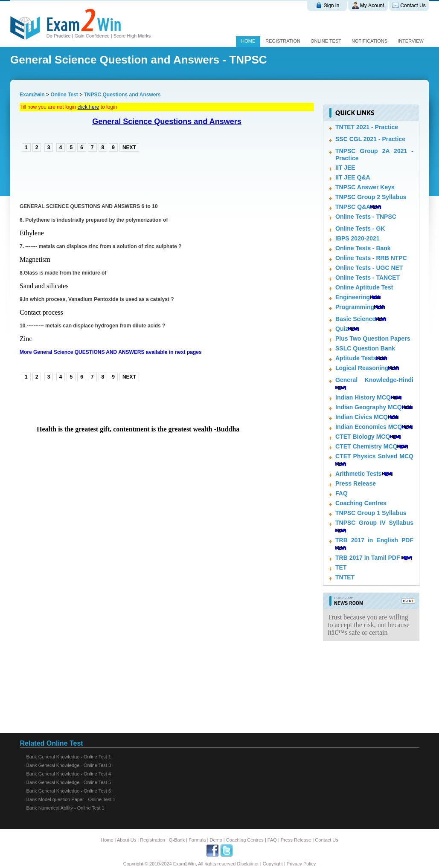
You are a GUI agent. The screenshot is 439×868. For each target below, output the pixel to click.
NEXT (129, 148)
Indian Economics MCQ (369, 427)
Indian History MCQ (363, 397)
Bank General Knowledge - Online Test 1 (69, 757)
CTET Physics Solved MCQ (374, 456)
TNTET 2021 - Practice (367, 127)
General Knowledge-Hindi (374, 380)
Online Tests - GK (360, 229)
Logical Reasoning (362, 368)
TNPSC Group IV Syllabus (374, 523)
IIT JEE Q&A (353, 177)
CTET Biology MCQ (363, 437)
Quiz (342, 329)
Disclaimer (248, 864)
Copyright (273, 864)
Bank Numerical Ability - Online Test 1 (65, 808)
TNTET (345, 577)
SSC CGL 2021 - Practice (370, 139)
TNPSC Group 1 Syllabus (371, 513)
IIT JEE (345, 168)
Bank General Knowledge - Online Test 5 (69, 782)
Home (248, 41)
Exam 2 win (82, 24)
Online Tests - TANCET (368, 278)
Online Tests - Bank (363, 248)
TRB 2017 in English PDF (374, 540)
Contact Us (326, 840)
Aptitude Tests (356, 358)
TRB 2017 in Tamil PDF (368, 558)
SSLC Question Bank (365, 348)
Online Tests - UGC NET (369, 268)
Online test (326, 41)
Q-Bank (177, 840)
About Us (126, 840)
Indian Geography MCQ (369, 407)
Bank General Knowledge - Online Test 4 (69, 774)
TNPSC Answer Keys (365, 187)
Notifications (369, 41)
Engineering (353, 297)
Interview (411, 41)
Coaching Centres (361, 503)
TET (341, 567)
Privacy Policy (301, 864)
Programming (355, 307)
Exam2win (32, 95)
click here (89, 107)
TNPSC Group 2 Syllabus (371, 197)
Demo (216, 840)
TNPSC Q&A (353, 207)
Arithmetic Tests (359, 474)
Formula (197, 840)
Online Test (64, 95)
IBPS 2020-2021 (358, 238)
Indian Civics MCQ (362, 417)
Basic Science (355, 319)
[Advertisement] (119, 176)
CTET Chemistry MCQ (366, 446)
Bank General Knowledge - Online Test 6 (69, 791)
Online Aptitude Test (364, 287)
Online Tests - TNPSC (366, 217)
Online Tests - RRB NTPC (371, 258)
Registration (283, 41)
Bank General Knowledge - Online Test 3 (69, 765)
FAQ (342, 493)
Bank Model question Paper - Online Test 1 (71, 799)
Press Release (356, 483)
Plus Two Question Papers (373, 339)
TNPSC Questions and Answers (122, 95)
